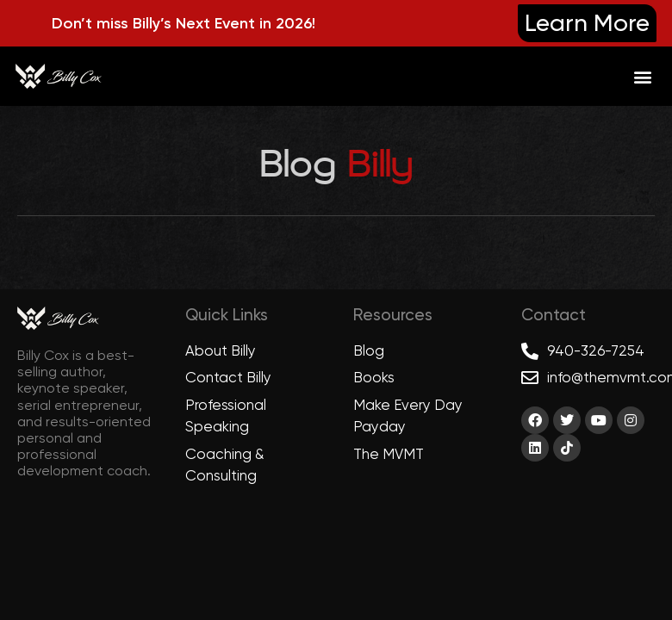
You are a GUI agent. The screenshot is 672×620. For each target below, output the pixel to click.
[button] (642, 76)
